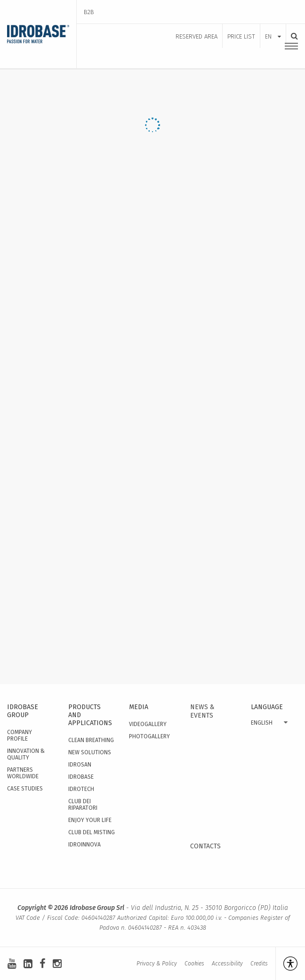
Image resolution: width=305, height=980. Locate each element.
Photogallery (149, 736)
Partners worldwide (23, 773)
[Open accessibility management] (286, 964)
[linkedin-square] (28, 964)
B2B (89, 12)
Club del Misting (92, 832)
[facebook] (43, 964)
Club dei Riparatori (83, 805)
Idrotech (81, 789)
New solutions (90, 752)
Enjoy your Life (90, 820)
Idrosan (80, 765)
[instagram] (57, 964)
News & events (202, 711)
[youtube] (12, 964)
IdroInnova (84, 845)
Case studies (25, 789)
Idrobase (81, 777)
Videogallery (148, 724)
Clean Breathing (91, 740)
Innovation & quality (26, 754)
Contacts (205, 846)
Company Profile (20, 735)
